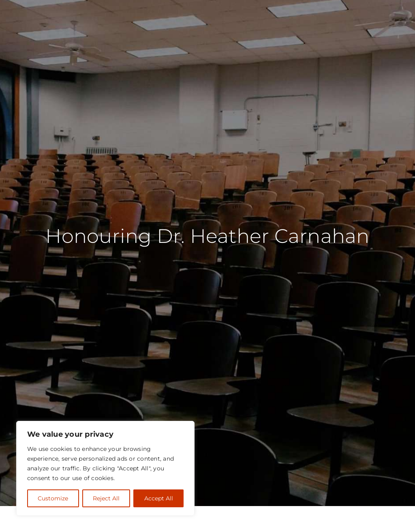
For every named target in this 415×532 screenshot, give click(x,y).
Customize (53, 498)
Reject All (106, 498)
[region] (105, 468)
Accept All (159, 498)
